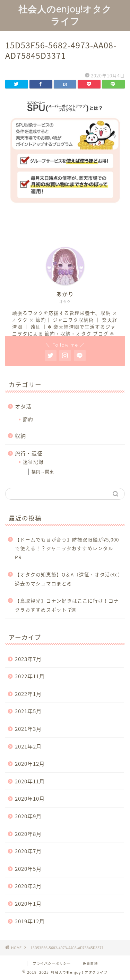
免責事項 (90, 963)
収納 (20, 436)
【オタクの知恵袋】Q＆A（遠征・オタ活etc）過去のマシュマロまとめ (69, 579)
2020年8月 (28, 834)
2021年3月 (28, 729)
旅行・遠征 (29, 453)
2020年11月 (30, 781)
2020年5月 (28, 869)
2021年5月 (28, 711)
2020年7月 (28, 851)
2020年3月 (28, 886)
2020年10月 (30, 798)
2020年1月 (28, 903)
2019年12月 (30, 921)
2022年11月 (30, 676)
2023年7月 (28, 659)
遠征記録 (33, 462)
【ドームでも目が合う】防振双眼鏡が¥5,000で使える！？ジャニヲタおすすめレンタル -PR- (67, 548)
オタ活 (23, 406)
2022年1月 (28, 694)
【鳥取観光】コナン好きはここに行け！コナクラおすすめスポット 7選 (67, 605)
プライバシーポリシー (52, 963)
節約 (28, 419)
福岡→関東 (43, 472)
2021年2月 (28, 746)
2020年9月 (28, 816)
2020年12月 (30, 764)
